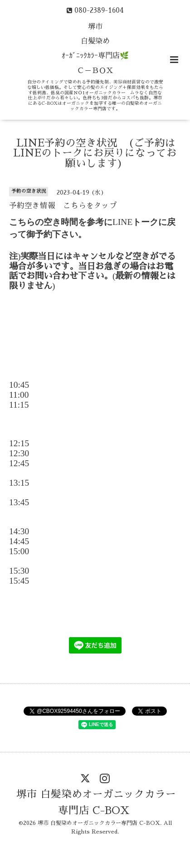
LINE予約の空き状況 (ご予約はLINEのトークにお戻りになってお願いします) (95, 153)
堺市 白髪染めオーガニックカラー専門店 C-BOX (96, 802)
